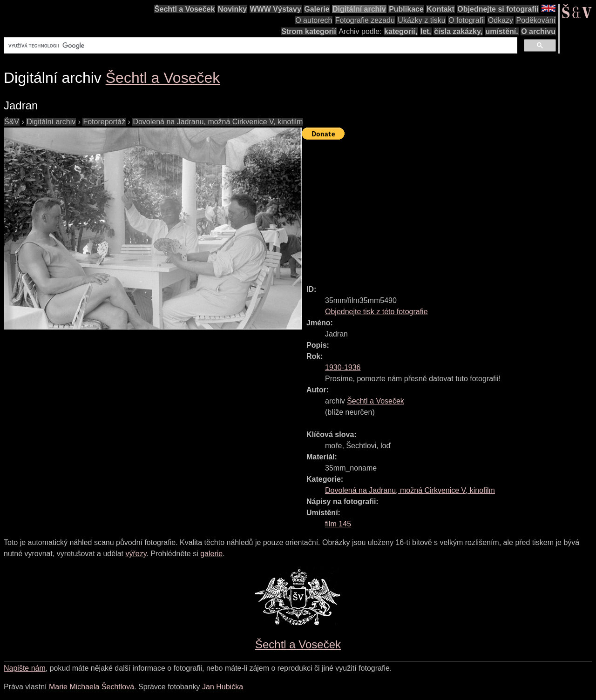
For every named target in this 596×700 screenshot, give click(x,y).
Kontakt (440, 9)
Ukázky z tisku (421, 20)
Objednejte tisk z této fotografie (376, 312)
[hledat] (260, 46)
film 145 (338, 524)
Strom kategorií (308, 31)
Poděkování (536, 20)
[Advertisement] (449, 208)
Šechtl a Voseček (185, 9)
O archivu (538, 31)
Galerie (317, 9)
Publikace (406, 9)
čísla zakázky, (458, 31)
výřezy (136, 554)
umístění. (502, 31)
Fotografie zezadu (365, 20)
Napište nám (25, 668)
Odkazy (501, 20)
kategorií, (401, 31)
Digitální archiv (359, 9)
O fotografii (467, 20)
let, (426, 31)
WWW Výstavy (276, 9)
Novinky (232, 9)
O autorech (314, 20)
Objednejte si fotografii (498, 9)
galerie (211, 554)
